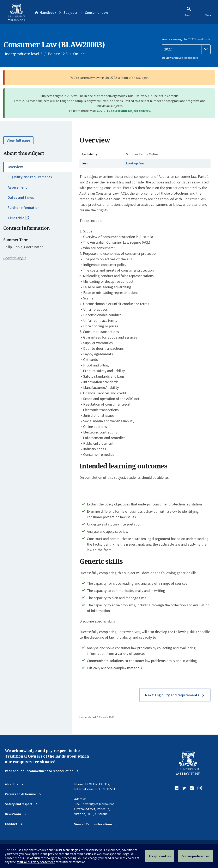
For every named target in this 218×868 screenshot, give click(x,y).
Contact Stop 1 (15, 258)
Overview (15, 167)
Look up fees (135, 163)
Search (189, 12)
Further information (24, 208)
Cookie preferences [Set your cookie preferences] (195, 856)
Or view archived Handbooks (180, 58)
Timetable (23, 220)
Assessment (17, 187)
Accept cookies (160, 856)
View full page (18, 140)
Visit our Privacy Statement (36, 862)
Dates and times (21, 197)
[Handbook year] (186, 49)
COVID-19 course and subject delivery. (124, 111)
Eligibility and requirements (30, 177)
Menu (208, 12)
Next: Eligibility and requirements (172, 695)
